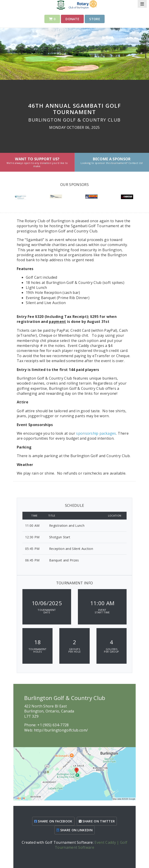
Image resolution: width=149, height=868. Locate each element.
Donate (72, 19)
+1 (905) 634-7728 (53, 725)
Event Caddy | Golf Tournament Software (91, 845)
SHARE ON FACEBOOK (53, 821)
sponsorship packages (96, 433)
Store (95, 19)
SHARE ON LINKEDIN (74, 830)
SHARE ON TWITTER (97, 821)
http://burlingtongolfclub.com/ (61, 730)
